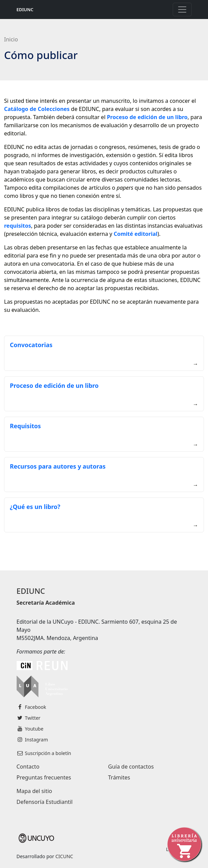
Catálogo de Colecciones (37, 109)
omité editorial (137, 234)
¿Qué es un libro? (35, 507)
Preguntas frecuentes (44, 777)
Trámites (119, 777)
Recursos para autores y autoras (58, 466)
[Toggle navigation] (182, 10)
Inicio (11, 39)
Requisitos (25, 426)
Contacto (28, 767)
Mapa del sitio (34, 791)
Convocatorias (31, 345)
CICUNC (64, 856)
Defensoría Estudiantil (45, 802)
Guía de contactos (131, 767)
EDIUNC (25, 10)
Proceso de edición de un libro (54, 385)
